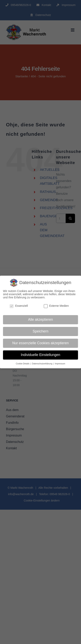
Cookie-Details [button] (23, 364)
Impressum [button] (60, 364)
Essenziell (19, 306)
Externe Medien (56, 306)
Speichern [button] (41, 331)
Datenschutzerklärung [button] (42, 364)
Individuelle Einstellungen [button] (40, 355)
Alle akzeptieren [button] (41, 320)
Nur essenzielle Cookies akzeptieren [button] (40, 343)
